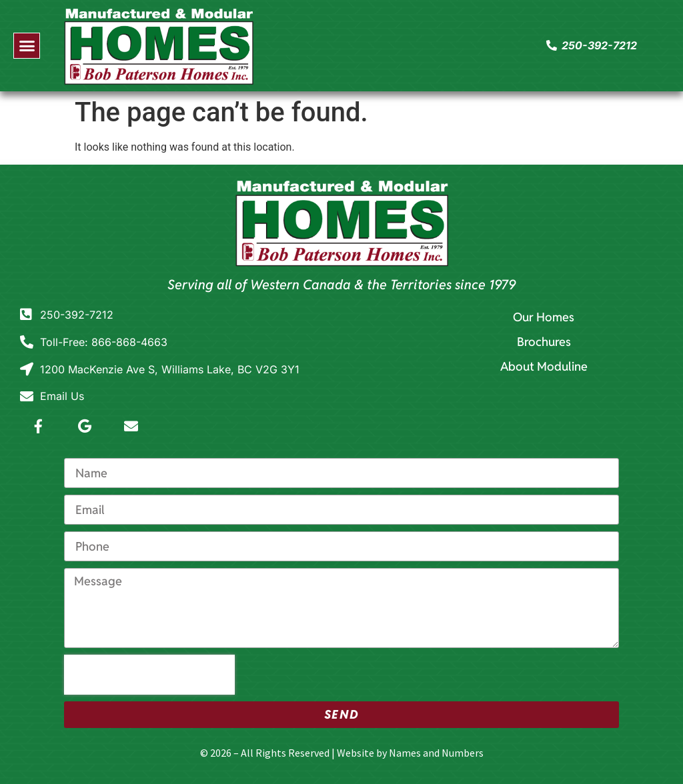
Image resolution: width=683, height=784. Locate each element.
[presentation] (149, 675)
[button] (27, 46)
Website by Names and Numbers (410, 753)
